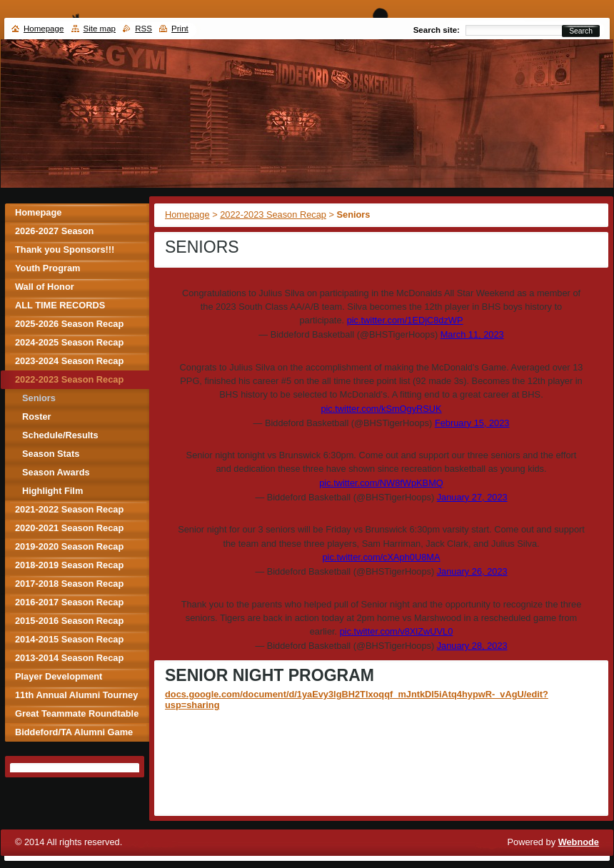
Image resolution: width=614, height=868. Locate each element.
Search (581, 31)
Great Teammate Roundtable (77, 713)
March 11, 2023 (472, 334)
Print (180, 29)
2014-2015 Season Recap (69, 639)
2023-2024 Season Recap (69, 361)
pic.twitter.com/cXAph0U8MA (382, 557)
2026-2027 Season (54, 231)
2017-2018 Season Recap (69, 584)
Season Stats (51, 454)
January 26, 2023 (472, 571)
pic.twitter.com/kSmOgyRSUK (381, 409)
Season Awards (56, 472)
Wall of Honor (45, 287)
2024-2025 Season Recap (69, 342)
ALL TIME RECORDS (60, 305)
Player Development (59, 676)
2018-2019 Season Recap (69, 565)
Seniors (39, 398)
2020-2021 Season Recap (69, 528)
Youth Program (47, 268)
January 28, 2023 (472, 646)
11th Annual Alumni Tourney (76, 695)
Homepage (187, 215)
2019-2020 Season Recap (69, 546)
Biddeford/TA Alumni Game (74, 732)
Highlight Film (52, 491)
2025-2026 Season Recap (69, 324)
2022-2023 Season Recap (273, 215)
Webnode (579, 842)
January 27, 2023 (472, 497)
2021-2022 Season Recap (69, 509)
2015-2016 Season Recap (69, 621)
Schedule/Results (60, 435)
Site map (100, 29)
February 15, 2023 (472, 423)
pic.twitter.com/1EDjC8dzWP (405, 320)
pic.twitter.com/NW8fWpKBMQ (381, 483)
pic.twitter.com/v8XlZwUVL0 (397, 631)
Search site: (437, 30)
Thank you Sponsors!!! (65, 249)
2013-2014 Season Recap (69, 658)
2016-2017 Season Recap (69, 602)
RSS (144, 29)
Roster (37, 417)
